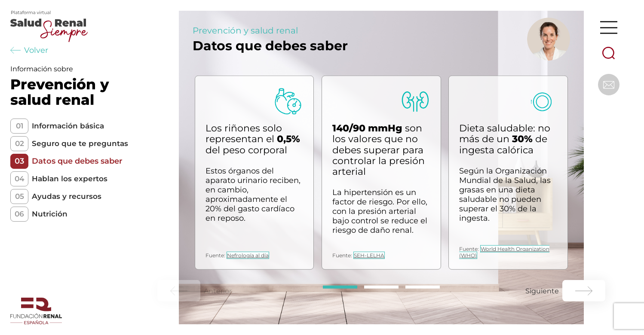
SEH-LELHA (369, 255)
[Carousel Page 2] (381, 287)
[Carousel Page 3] (423, 287)
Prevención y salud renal (245, 30)
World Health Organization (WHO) (504, 252)
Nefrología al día (248, 255)
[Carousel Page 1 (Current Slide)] (340, 287)
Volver (29, 50)
